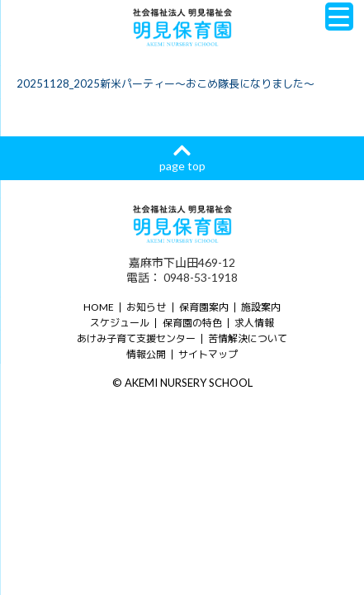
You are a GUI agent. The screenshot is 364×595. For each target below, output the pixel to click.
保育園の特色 (192, 323)
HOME (99, 307)
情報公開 (146, 354)
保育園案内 (204, 307)
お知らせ (146, 307)
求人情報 (254, 323)
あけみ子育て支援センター (136, 338)
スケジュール (120, 323)
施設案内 (261, 307)
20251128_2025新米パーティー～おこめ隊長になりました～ (165, 83)
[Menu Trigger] (339, 17)
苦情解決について (248, 338)
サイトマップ (208, 354)
